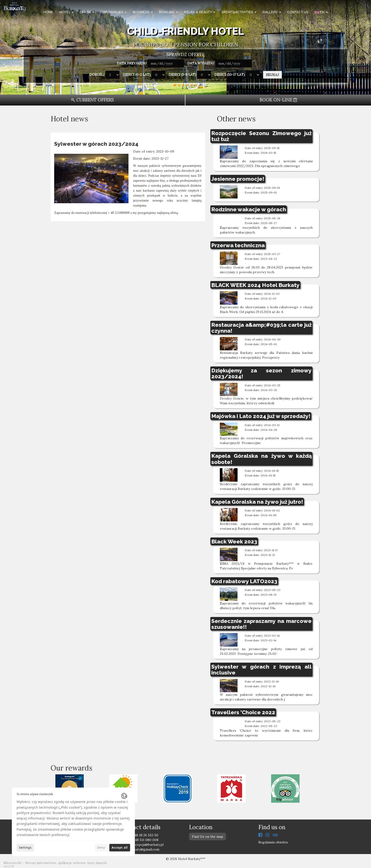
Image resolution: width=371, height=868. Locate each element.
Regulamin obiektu (273, 842)
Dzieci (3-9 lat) (182, 75)
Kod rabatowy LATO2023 (244, 581)
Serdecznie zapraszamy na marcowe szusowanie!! (262, 624)
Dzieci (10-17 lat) (230, 75)
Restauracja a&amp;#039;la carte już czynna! (262, 328)
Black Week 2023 (234, 541)
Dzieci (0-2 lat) (137, 75)
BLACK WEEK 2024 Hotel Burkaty (255, 285)
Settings (25, 848)
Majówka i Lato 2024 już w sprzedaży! (261, 416)
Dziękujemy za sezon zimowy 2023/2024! (262, 373)
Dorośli (97, 75)
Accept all (120, 848)
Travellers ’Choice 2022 (243, 712)
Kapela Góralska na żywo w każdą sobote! (262, 459)
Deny (101, 848)
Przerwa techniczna (238, 245)
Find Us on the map (208, 837)
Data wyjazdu (201, 63)
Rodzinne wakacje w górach (249, 209)
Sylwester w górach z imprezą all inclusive (262, 670)
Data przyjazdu (132, 63)
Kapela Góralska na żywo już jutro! (257, 502)
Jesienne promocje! (238, 179)
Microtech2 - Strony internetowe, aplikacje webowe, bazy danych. (55, 863)
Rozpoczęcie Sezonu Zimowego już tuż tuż (262, 136)
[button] (321, 13)
